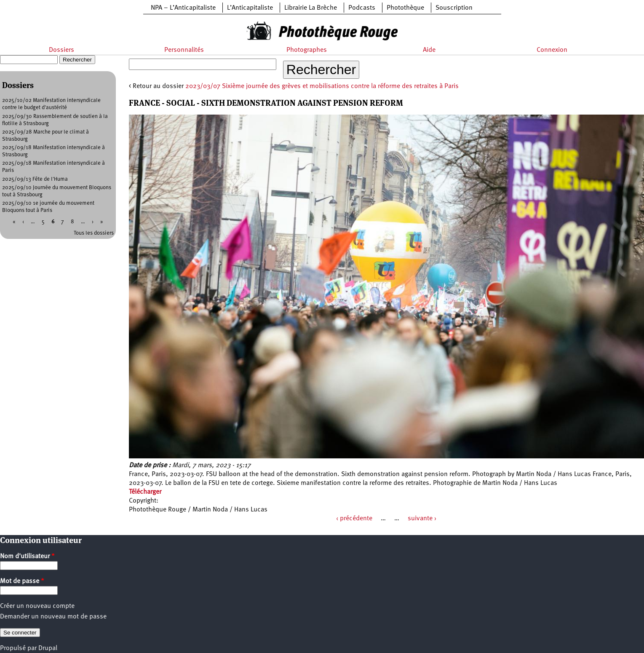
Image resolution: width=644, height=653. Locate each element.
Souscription (454, 8)
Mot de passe (22, 581)
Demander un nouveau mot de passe (53, 617)
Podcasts (362, 8)
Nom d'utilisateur (27, 557)
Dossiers (61, 50)
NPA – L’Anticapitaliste (183, 8)
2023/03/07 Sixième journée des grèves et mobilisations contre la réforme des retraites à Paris (322, 86)
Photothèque (405, 8)
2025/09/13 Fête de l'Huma (35, 179)
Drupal (48, 648)
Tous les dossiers (94, 233)
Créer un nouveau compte (37, 606)
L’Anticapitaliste (250, 8)
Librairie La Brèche (311, 8)
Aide (429, 50)
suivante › (422, 519)
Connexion (552, 50)
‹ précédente (354, 519)
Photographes (307, 50)
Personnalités (184, 50)
